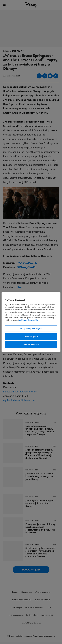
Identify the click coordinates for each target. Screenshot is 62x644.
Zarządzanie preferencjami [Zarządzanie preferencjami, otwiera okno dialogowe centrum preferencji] (31, 329)
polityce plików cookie (29, 320)
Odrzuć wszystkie (31, 337)
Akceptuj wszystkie (31, 344)
